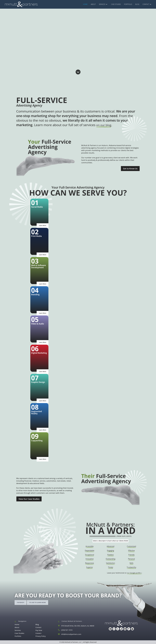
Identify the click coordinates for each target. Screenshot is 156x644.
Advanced (110, 546)
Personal (131, 559)
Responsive (90, 563)
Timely (111, 567)
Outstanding (110, 559)
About (17, 627)
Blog (37, 624)
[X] (118, 629)
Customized (131, 546)
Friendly (131, 555)
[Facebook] (110, 629)
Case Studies (19, 633)
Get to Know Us (130, 169)
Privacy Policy (41, 636)
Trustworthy (131, 567)
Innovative (90, 559)
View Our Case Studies (29, 499)
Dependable (90, 550)
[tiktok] (121, 629)
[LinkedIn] (125, 629)
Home (17, 624)
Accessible (90, 546)
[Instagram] (114, 629)
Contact (38, 627)
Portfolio (18, 636)
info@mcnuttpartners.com (71, 634)
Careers (38, 633)
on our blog (105, 125)
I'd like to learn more (37, 602)
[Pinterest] (129, 629)
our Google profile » (134, 573)
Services (18, 630)
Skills (132, 563)
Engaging (110, 550)
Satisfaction (111, 563)
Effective (131, 550)
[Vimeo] (132, 629)
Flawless (110, 555)
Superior (90, 567)
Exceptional (90, 555)
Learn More (43, 226)
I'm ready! (21, 602)
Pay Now (39, 630)
